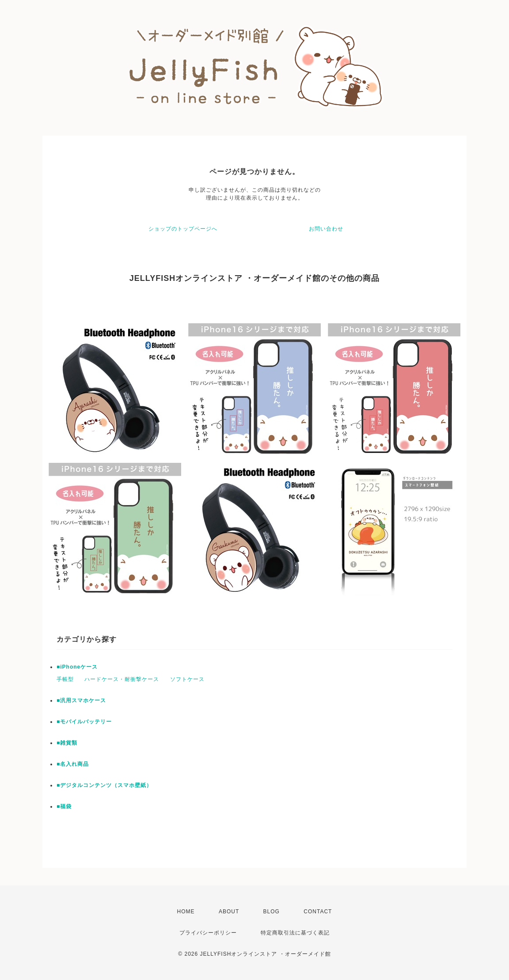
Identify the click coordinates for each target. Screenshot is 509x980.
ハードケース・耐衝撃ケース (122, 679)
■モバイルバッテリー (84, 722)
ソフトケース (187, 679)
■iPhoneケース (77, 667)
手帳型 (65, 679)
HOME (186, 912)
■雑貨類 (67, 743)
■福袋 (64, 806)
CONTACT (318, 912)
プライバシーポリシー (208, 933)
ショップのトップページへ (183, 229)
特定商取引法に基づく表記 (295, 933)
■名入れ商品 (73, 764)
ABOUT (229, 912)
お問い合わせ (326, 229)
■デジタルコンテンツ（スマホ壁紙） (104, 785)
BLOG (272, 912)
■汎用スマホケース (81, 700)
